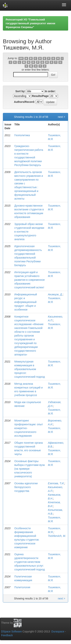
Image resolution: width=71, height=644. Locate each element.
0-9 (21, 58)
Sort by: (20, 91)
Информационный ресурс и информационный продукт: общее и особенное (26, 302)
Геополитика (22, 135)
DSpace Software (11, 631)
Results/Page (40, 96)
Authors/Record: (24, 102)
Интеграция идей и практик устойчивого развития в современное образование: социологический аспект (30, 280)
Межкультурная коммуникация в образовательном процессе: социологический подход (30, 369)
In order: (50, 91)
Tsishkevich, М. (57, 536)
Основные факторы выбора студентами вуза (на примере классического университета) (30, 469)
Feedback (7, 635)
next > (61, 117)
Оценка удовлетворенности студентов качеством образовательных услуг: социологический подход (30, 562)
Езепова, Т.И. (56, 483)
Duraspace (58, 631)
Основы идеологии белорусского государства (26, 487)
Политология (22, 587)
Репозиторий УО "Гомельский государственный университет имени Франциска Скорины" (30, 23)
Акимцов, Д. (55, 294)
